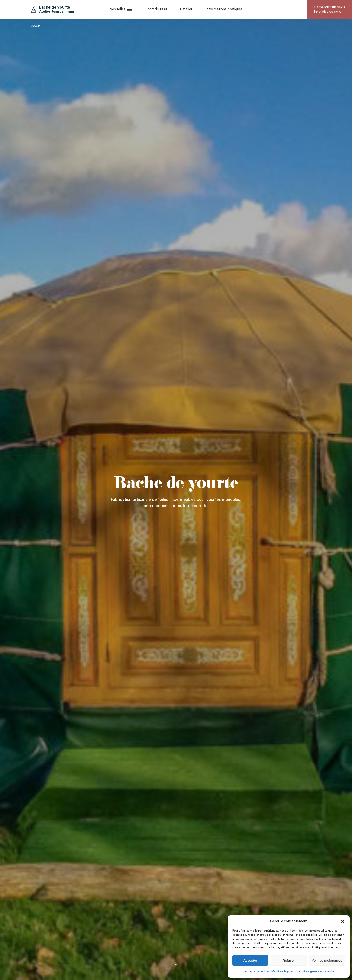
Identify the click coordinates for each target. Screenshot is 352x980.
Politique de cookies (256, 971)
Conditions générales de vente (315, 971)
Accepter (250, 960)
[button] (343, 921)
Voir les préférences (327, 960)
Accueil (37, 24)
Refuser (289, 960)
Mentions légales (282, 971)
